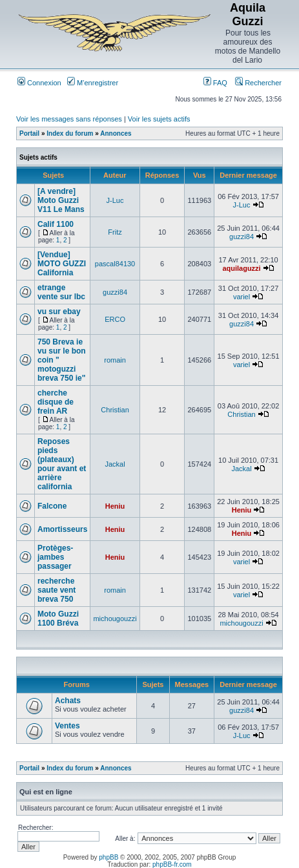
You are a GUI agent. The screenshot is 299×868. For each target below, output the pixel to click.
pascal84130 (115, 264)
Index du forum (70, 133)
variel (242, 297)
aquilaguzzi (241, 268)
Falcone (52, 506)
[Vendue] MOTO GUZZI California (62, 264)
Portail (29, 133)
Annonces (116, 133)
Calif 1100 (56, 224)
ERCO (115, 319)
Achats (68, 701)
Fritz (115, 232)
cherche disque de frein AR (56, 402)
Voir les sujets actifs (159, 119)
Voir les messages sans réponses (69, 119)
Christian (115, 410)
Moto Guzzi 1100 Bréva (58, 619)
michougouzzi (115, 619)
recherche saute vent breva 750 (57, 590)
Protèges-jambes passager (55, 557)
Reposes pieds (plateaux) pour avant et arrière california (62, 464)
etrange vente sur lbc (61, 292)
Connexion (39, 83)
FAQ (215, 83)
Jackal (115, 464)
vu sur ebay (59, 312)
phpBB (108, 857)
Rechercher (258, 83)
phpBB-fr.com (172, 864)
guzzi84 (242, 237)
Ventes (67, 726)
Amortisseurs (62, 529)
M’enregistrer (93, 83)
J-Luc (115, 200)
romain (115, 360)
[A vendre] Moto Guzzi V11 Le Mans (61, 200)
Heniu (115, 506)
